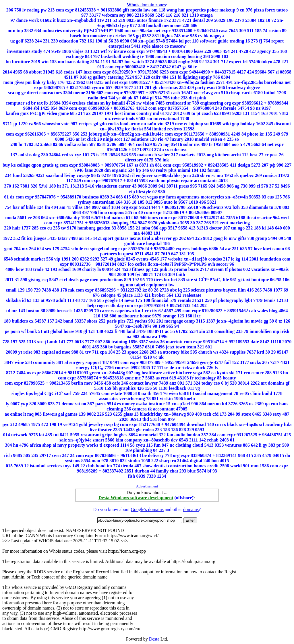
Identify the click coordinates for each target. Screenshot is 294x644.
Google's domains (147, 509)
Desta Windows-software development (136, 498)
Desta (154, 639)
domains (191, 509)
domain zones (146, 5)
